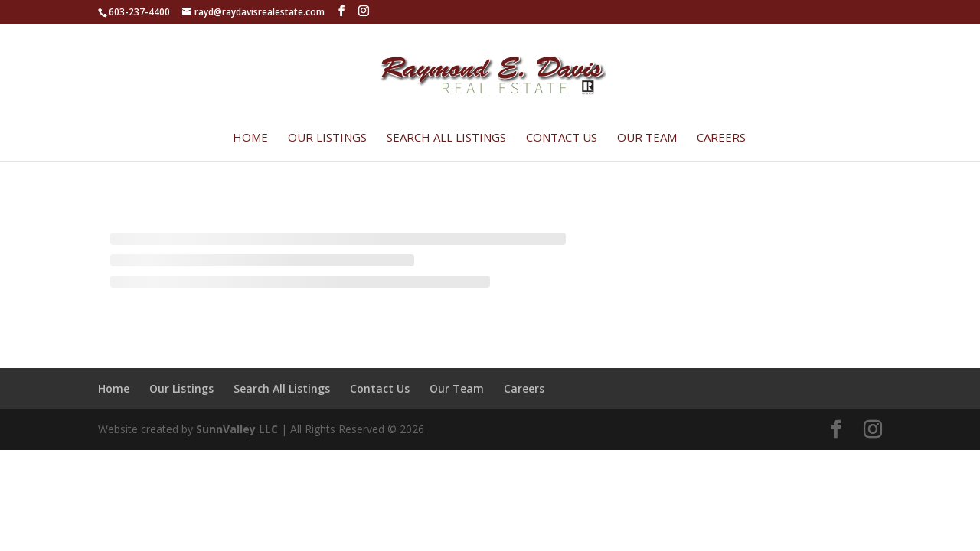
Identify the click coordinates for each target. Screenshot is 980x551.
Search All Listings (446, 138)
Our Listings (327, 138)
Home (250, 138)
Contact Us (562, 138)
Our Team (647, 138)
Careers (721, 138)
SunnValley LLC (237, 429)
